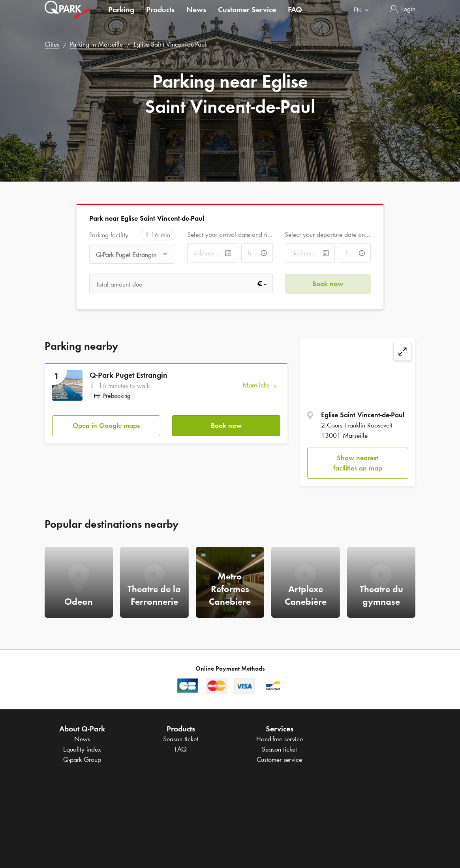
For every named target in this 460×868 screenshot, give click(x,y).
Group (82, 759)
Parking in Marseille (96, 44)
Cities (52, 44)
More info (256, 385)
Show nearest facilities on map (358, 463)
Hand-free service (280, 739)
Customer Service (247, 17)
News (196, 17)
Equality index (82, 749)
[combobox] (363, 19)
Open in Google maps (106, 425)
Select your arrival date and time (230, 234)
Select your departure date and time (328, 234)
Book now (226, 425)
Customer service (279, 759)
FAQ (295, 17)
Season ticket (181, 739)
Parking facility (109, 235)
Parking (121, 17)
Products (160, 17)
